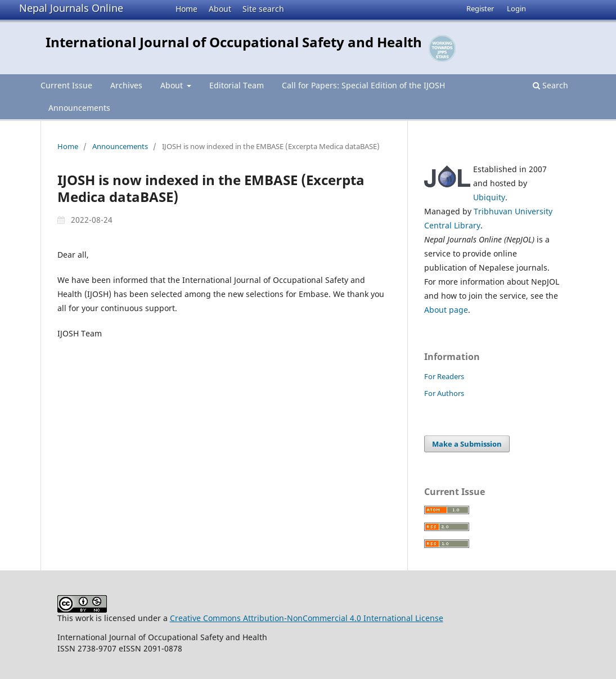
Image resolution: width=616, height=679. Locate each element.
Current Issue (66, 85)
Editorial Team (237, 85)
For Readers (444, 376)
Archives (126, 85)
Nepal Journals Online (71, 8)
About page (446, 310)
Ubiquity (489, 197)
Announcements (79, 108)
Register (480, 8)
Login (516, 8)
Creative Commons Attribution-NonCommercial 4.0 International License (307, 618)
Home (186, 9)
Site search (263, 9)
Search (550, 85)
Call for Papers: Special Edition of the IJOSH (363, 85)
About (220, 9)
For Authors (444, 393)
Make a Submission (467, 444)
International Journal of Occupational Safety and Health (234, 42)
